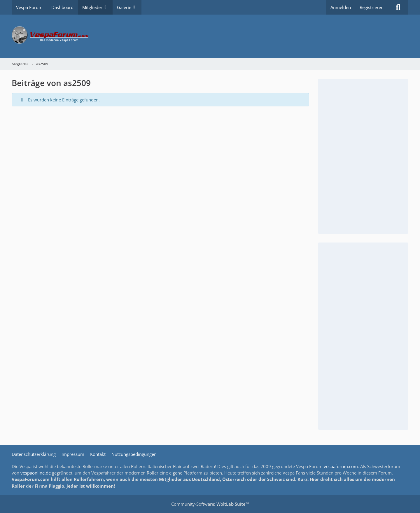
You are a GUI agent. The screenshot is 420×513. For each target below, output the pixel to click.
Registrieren (372, 7)
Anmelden (341, 7)
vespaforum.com (341, 466)
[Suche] (398, 7)
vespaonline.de (36, 473)
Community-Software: (210, 504)
